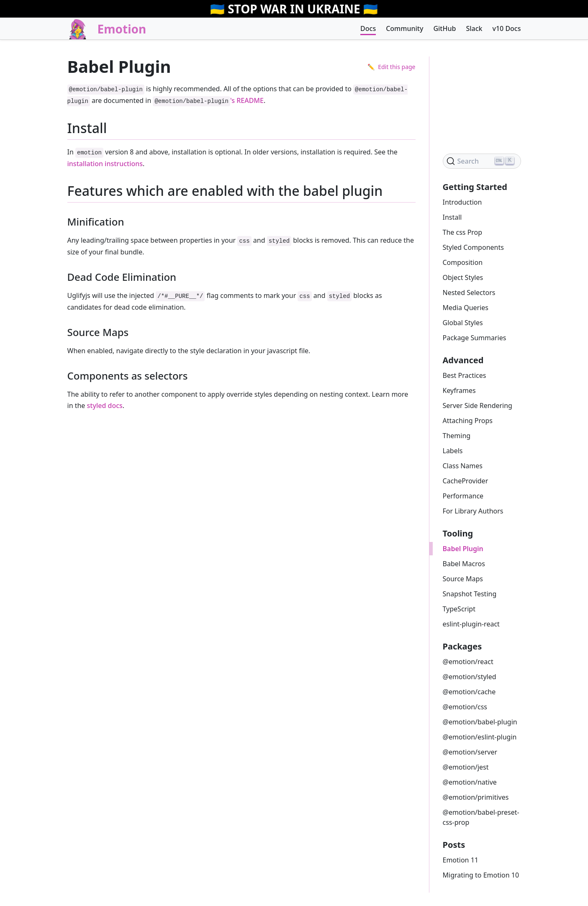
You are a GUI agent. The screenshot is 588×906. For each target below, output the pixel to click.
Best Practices (465, 375)
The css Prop (463, 232)
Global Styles (463, 323)
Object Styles (463, 277)
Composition (463, 262)
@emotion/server (470, 752)
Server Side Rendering (478, 406)
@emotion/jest (466, 767)
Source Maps (463, 579)
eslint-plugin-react (471, 624)
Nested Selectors (469, 293)
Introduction (462, 202)
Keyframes (459, 390)
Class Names (463, 466)
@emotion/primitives (476, 797)
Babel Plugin (463, 549)
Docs (368, 29)
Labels (453, 451)
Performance (463, 496)
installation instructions (105, 164)
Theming (457, 436)
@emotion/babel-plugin (480, 722)
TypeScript (459, 609)
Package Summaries (475, 338)
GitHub (444, 29)
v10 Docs (506, 29)
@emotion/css (465, 707)
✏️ (391, 67)
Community (404, 29)
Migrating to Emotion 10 (481, 875)
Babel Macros (464, 564)
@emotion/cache (469, 692)
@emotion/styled (470, 677)
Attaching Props (468, 421)
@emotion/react (468, 662)
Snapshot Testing (470, 594)
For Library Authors (473, 511)
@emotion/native (470, 782)
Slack (474, 29)
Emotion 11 (461, 860)
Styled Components (473, 247)
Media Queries (466, 308)
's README (208, 100)
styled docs (105, 406)
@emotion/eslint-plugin (480, 737)
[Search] (482, 161)
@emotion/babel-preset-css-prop (481, 817)
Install (452, 217)
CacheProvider (466, 481)
